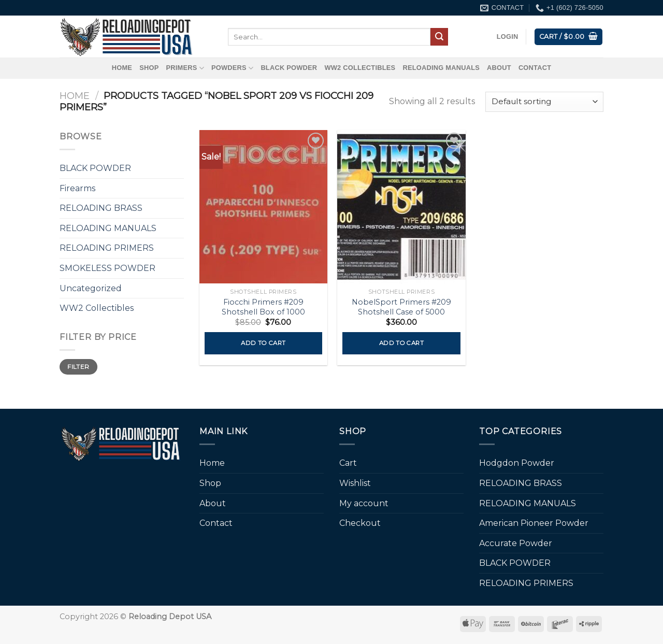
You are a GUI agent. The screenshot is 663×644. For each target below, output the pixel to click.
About (499, 68)
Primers (185, 68)
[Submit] (439, 37)
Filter (78, 367)
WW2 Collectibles (360, 68)
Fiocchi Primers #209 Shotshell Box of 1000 (263, 307)
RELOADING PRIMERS (107, 248)
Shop (149, 68)
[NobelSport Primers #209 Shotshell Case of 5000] (401, 207)
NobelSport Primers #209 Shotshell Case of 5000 (401, 307)
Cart (348, 463)
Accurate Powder (516, 543)
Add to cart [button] (263, 343)
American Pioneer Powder (534, 523)
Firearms (77, 188)
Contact (535, 68)
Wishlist (355, 483)
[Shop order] (544, 102)
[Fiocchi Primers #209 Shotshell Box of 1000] (263, 207)
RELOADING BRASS (101, 208)
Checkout (360, 523)
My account (364, 503)
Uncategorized (91, 288)
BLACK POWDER (289, 68)
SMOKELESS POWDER (107, 268)
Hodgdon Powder (517, 463)
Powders (232, 68)
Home (122, 68)
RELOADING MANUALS (441, 68)
